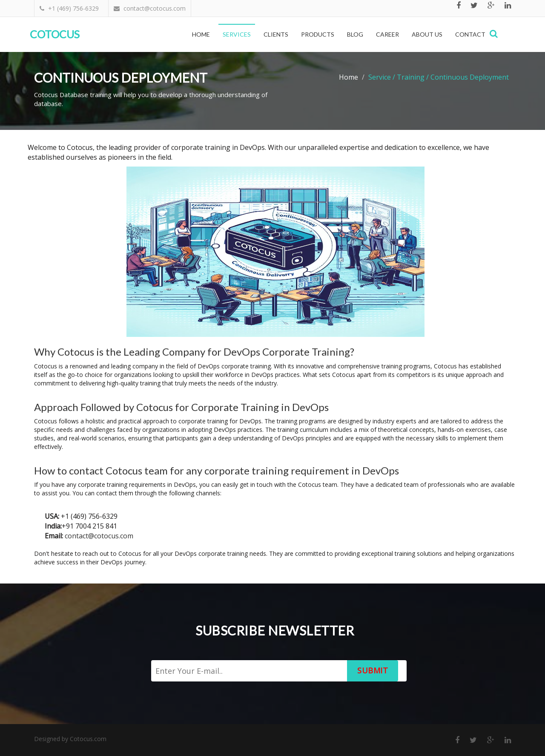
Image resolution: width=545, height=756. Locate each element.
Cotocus (55, 34)
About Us (427, 34)
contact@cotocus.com (99, 536)
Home (201, 34)
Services (237, 34)
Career (387, 34)
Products (318, 34)
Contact (470, 34)
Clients (276, 34)
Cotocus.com (88, 739)
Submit (373, 670)
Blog (355, 34)
